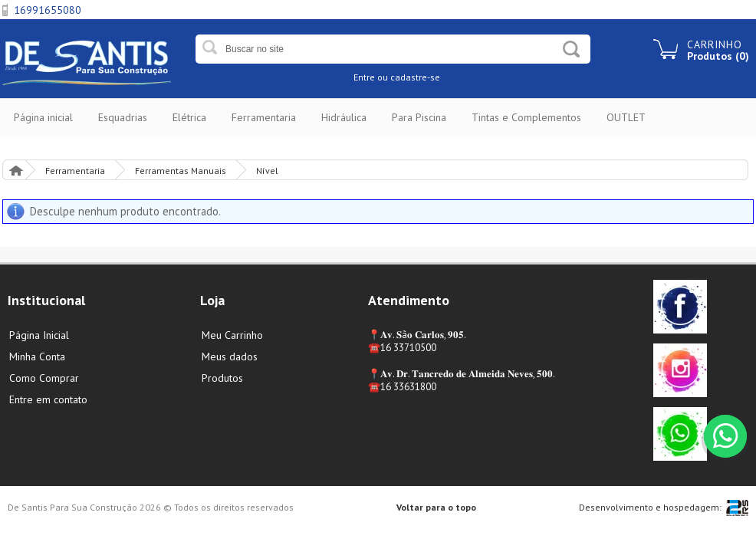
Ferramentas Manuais (181, 171)
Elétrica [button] (189, 117)
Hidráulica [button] (344, 117)
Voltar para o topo (436, 507)
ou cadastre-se (409, 77)
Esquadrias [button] (123, 117)
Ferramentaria (75, 171)
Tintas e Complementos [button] (526, 117)
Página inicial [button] (43, 117)
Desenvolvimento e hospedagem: (650, 507)
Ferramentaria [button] (264, 117)
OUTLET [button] (626, 117)
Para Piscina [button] (419, 117)
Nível (267, 171)
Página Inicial (15, 170)
